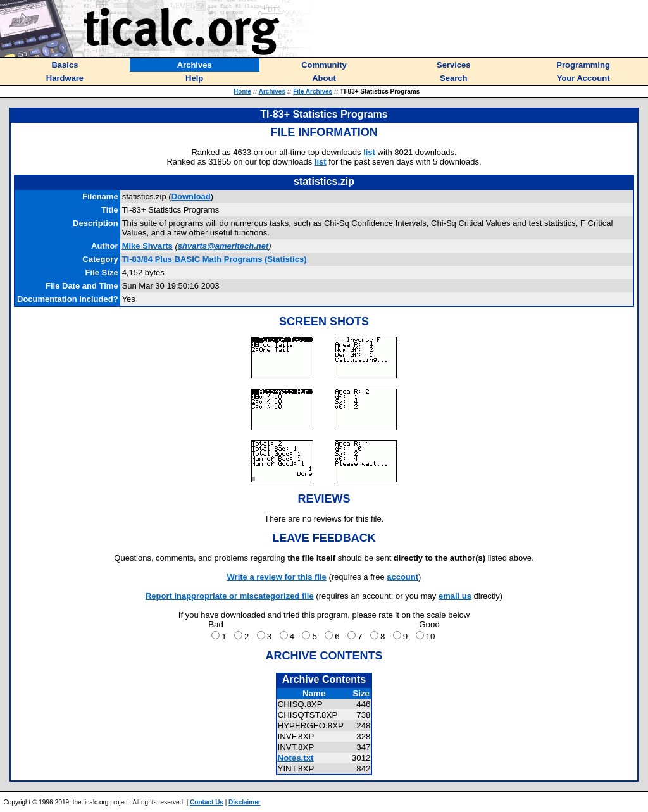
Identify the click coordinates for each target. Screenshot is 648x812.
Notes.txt (296, 758)
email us (455, 596)
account (402, 577)
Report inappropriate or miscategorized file (230, 596)
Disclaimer (245, 802)
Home (242, 91)
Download (191, 197)
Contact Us (207, 802)
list (369, 152)
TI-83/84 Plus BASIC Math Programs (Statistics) (215, 259)
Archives (272, 91)
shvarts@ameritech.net (223, 246)
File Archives (313, 91)
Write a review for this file (277, 577)
